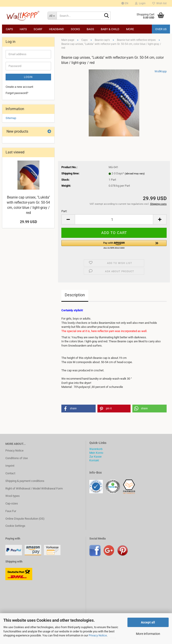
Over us (161, 29)
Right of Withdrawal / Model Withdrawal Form (34, 488)
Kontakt (94, 460)
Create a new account (19, 87)
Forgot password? (17, 93)
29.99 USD (28, 222)
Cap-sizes (12, 503)
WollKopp (161, 71)
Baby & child (110, 29)
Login (28, 77)
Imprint (10, 466)
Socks (75, 29)
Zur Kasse (95, 457)
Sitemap (11, 118)
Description (75, 295)
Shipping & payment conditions (25, 481)
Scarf (38, 29)
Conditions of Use (17, 458)
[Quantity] (114, 219)
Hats (23, 29)
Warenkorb (96, 449)
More (130, 29)
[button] (125, 3)
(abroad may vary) (135, 174)
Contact (10, 473)
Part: (64, 211)
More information (148, 634)
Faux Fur (11, 511)
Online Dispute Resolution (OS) (25, 519)
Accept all (148, 622)
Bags (90, 29)
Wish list (159, 3)
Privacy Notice (98, 635)
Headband (57, 29)
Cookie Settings (15, 526)
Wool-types (13, 496)
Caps (9, 29)
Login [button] (140, 3)
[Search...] (52, 16)
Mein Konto (96, 453)
